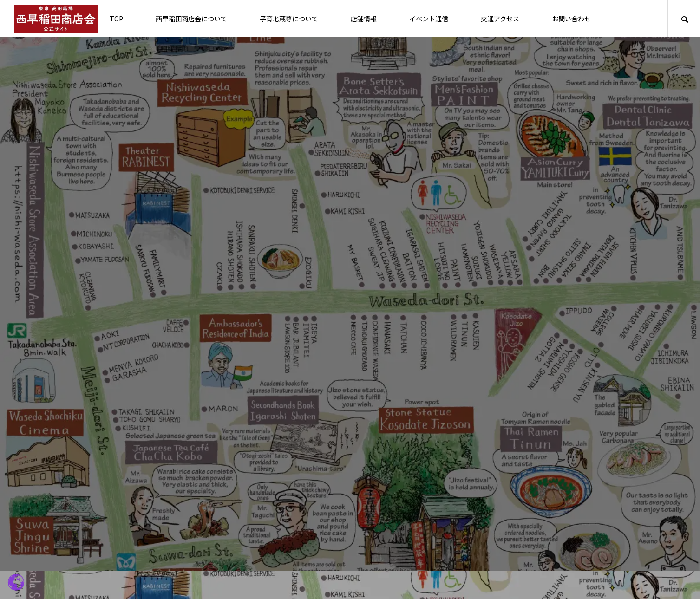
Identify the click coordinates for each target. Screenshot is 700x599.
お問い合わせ (571, 19)
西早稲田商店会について (191, 19)
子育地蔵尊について (289, 19)
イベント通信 (429, 19)
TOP (116, 19)
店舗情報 (364, 19)
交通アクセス (500, 19)
